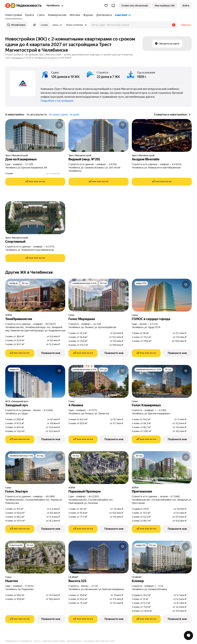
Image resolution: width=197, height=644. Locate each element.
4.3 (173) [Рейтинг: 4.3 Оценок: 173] (50, 247)
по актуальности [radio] (37, 115)
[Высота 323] (98, 557)
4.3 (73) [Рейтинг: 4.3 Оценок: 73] (154, 324)
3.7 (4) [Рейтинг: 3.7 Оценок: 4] (95, 586)
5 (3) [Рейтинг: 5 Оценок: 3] (161, 586)
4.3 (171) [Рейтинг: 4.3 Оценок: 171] (93, 410)
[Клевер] (162, 557)
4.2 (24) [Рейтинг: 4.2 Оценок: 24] (97, 324)
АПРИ (9, 315)
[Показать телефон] (35, 182)
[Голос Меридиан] (98, 295)
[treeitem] (14, 15)
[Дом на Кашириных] (35, 135)
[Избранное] (106, 6)
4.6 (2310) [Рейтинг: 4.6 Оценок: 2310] (94, 496)
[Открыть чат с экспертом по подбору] (188, 635)
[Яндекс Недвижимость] (26, 6)
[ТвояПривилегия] (35, 295)
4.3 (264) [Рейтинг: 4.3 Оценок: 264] (48, 410)
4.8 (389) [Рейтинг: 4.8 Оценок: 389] (50, 496)
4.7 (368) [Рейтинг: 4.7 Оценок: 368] (175, 496)
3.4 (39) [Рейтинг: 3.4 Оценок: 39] (113, 164)
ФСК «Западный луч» (17, 401)
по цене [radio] (74, 115)
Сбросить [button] (186, 25)
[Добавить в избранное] (59, 125)
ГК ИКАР (73, 577)
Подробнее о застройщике (57, 101)
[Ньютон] (35, 557)
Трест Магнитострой (16, 155)
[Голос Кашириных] (162, 381)
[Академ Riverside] (162, 135)
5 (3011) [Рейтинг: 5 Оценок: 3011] (29, 586)
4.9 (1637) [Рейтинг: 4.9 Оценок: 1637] (51, 324)
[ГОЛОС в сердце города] (162, 295)
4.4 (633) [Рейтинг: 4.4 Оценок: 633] (177, 164)
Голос (72, 315)
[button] (113, 6)
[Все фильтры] (34, 25)
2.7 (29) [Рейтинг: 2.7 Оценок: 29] (29, 164)
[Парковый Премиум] (98, 468)
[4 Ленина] (98, 381)
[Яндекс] (8, 6)
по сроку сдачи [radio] (58, 115)
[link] (186, 6)
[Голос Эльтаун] (35, 468)
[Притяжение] (162, 468)
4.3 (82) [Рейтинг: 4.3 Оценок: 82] (162, 410)
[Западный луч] (35, 381)
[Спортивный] (35, 218)
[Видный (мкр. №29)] (98, 135)
